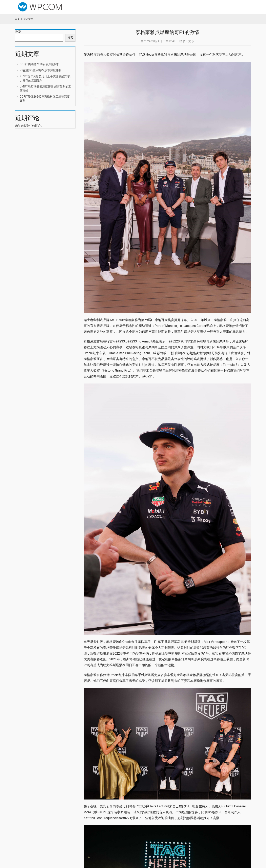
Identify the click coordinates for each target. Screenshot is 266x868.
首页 (17, 19)
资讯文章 (188, 41)
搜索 (18, 32)
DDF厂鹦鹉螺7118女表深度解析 (40, 64)
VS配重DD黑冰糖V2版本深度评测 (41, 70)
